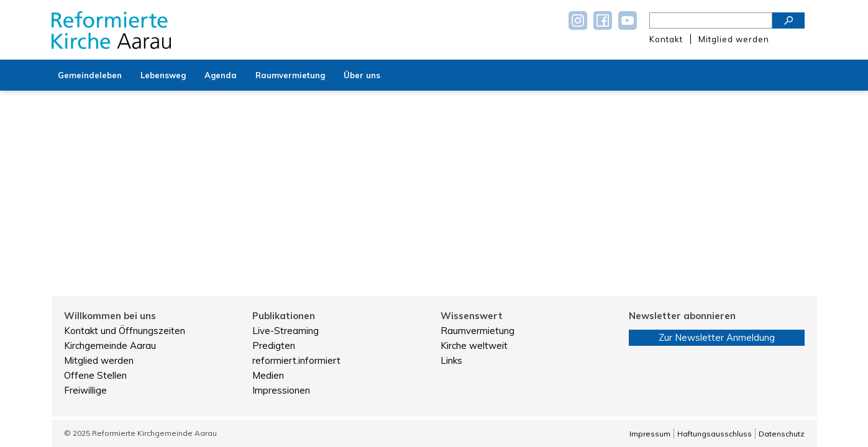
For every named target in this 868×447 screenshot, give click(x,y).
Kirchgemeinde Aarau (110, 345)
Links (451, 360)
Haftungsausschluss (715, 434)
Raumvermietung (477, 331)
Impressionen (281, 390)
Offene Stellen (95, 375)
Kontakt (666, 39)
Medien (268, 375)
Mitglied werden (734, 39)
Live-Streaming (286, 331)
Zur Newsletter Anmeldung (717, 337)
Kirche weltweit (474, 345)
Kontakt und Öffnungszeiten (125, 331)
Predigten (274, 345)
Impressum (650, 434)
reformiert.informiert (296, 360)
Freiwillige (85, 390)
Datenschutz (782, 434)
